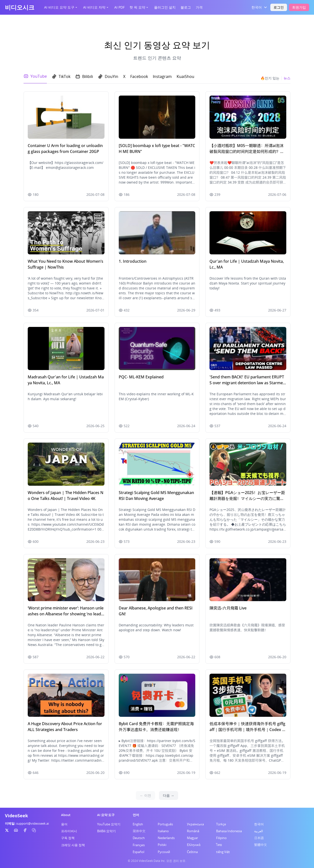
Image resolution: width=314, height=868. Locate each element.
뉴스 (287, 78)
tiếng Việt (223, 852)
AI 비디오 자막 (96, 7)
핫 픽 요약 (139, 7)
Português (165, 824)
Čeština (192, 852)
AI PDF (119, 7)
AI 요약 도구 (106, 815)
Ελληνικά (194, 845)
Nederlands (166, 838)
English (138, 824)
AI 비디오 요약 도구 (61, 7)
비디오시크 (20, 7)
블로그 (186, 7)
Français (139, 845)
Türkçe (221, 824)
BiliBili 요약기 (106, 831)
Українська (195, 824)
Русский (164, 852)
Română (193, 831)
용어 (64, 824)
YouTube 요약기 (109, 824)
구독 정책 (68, 838)
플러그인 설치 (165, 7)
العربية (259, 831)
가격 (199, 7)
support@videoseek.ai (33, 823)
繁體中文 (261, 845)
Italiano (163, 831)
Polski (162, 845)
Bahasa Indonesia (229, 831)
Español (138, 852)
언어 (136, 815)
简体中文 (139, 831)
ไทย (219, 845)
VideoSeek (16, 816)
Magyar (192, 838)
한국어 (259, 824)
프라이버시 (69, 831)
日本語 (259, 838)
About (66, 815)
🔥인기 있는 (270, 78)
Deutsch (139, 838)
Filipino (221, 838)
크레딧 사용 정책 (73, 845)
